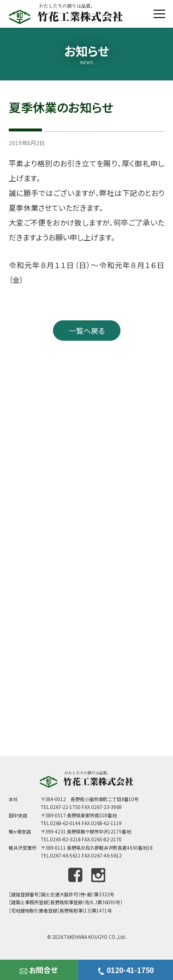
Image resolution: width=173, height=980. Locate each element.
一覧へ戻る (87, 331)
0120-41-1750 (125, 970)
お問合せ (39, 970)
